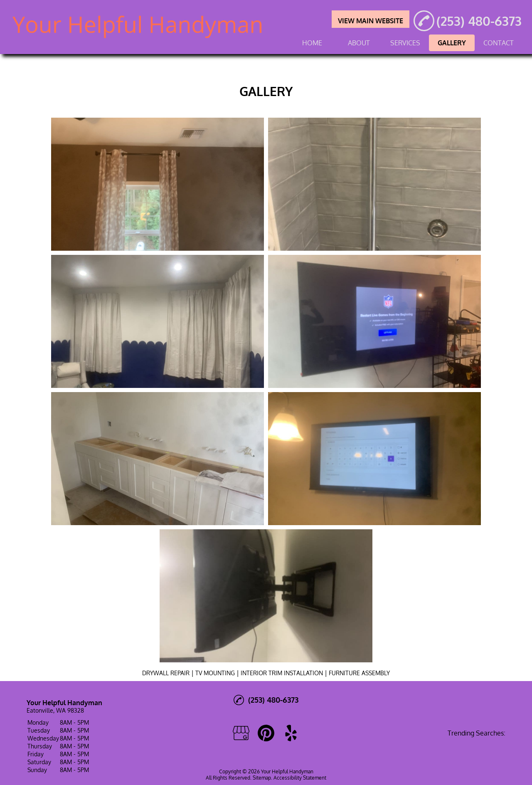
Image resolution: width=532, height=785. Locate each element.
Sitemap (262, 778)
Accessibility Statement (300, 778)
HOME (312, 43)
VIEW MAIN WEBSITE (371, 21)
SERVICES (405, 43)
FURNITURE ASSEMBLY (359, 673)
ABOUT (359, 43)
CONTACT (499, 43)
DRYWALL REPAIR (166, 673)
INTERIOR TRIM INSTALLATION (282, 673)
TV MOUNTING (215, 673)
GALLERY (452, 43)
